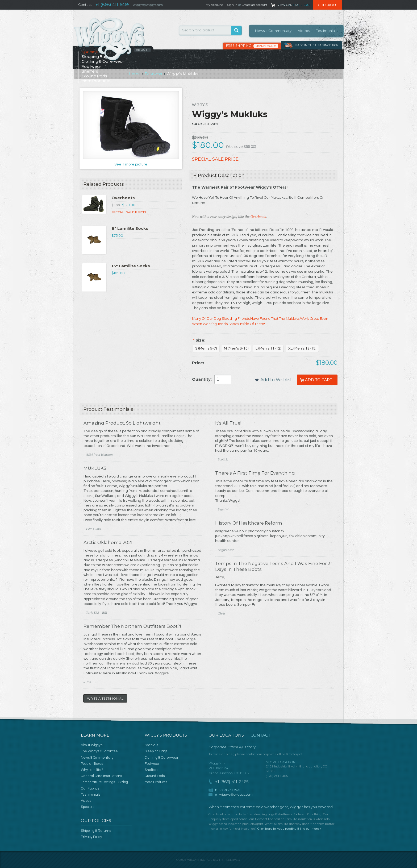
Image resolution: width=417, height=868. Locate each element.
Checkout (328, 5)
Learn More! (266, 46)
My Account (214, 5)
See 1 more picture (131, 164)
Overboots (123, 198)
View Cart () (288, 5)
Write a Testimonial (105, 698)
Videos (304, 31)
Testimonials (327, 31)
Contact (85, 5)
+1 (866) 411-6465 (112, 5)
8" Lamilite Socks (130, 228)
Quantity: (202, 379)
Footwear (154, 74)
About (143, 50)
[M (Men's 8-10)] (236, 348)
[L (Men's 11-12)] (268, 348)
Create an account (255, 5)
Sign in (232, 5)
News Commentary (273, 31)
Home (135, 74)
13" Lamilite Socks (131, 266)
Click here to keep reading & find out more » (289, 829)
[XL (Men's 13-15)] (302, 348)
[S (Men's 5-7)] (206, 348)
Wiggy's (200, 105)
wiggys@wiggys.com (236, 794)
